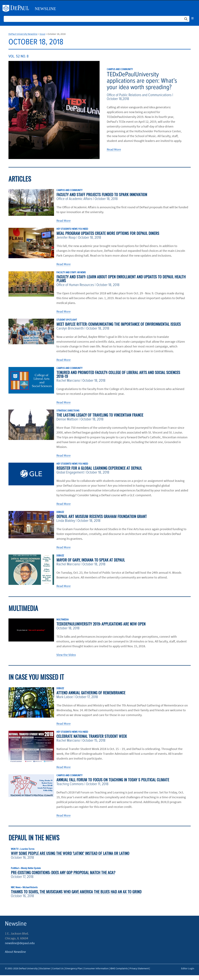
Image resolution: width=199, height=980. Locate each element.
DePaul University (17, 8)
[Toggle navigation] (192, 18)
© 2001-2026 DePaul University (21, 968)
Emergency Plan (74, 968)
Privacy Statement (139, 968)
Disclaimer (45, 968)
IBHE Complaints (119, 968)
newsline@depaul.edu (20, 943)
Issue (42, 34)
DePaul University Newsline (23, 34)
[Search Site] (97, 19)
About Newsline (15, 952)
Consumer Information (96, 968)
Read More (114, 149)
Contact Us (58, 968)
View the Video (66, 655)
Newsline (45, 9)
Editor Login (188, 968)
